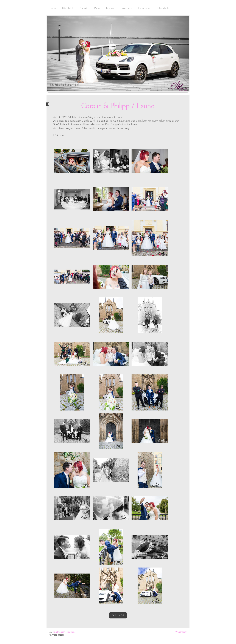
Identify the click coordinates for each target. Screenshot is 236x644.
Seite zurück (118, 615)
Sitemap (71, 632)
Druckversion (58, 632)
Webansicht (181, 632)
